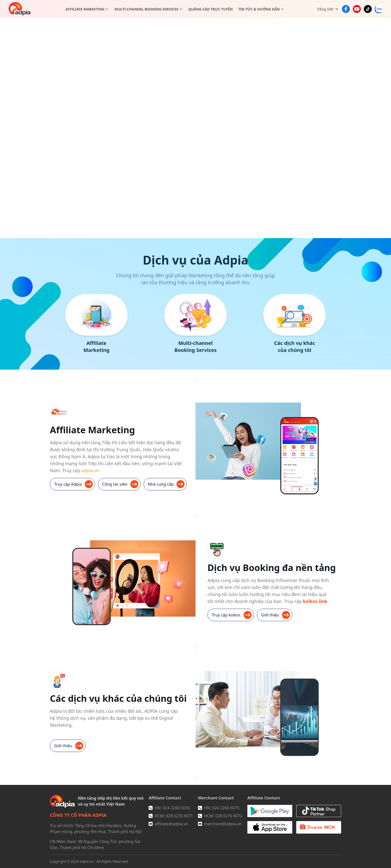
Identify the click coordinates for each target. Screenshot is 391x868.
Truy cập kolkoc (232, 615)
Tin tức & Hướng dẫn (259, 9)
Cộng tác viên (120, 484)
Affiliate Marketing (85, 9)
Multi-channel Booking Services (146, 9)
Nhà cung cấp (166, 484)
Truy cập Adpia (73, 484)
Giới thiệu (276, 615)
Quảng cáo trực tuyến (210, 9)
